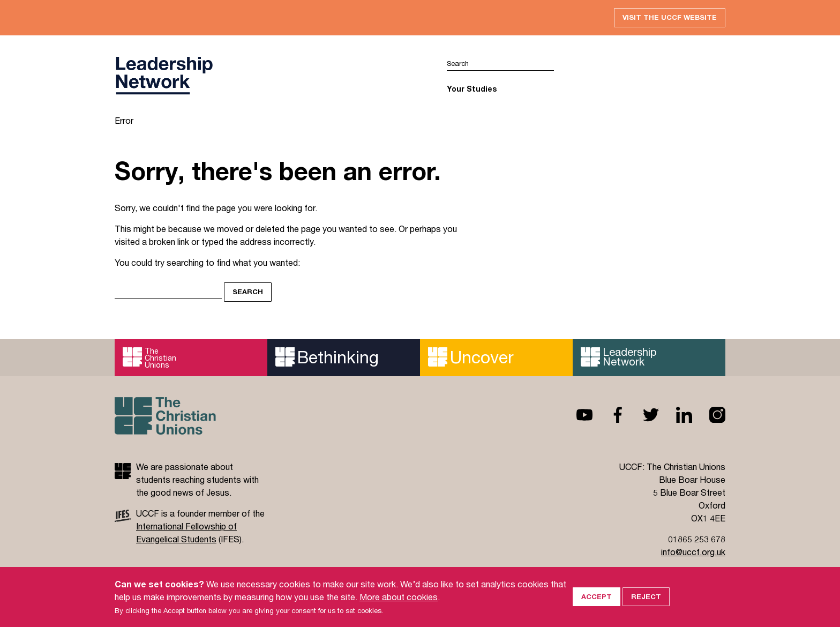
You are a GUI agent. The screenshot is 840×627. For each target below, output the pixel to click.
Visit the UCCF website (670, 17)
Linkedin (676, 415)
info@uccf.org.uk (693, 552)
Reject (646, 610)
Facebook (609, 415)
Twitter (642, 415)
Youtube (576, 415)
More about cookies (399, 610)
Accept (597, 610)
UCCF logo (164, 76)
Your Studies (472, 89)
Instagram (709, 415)
